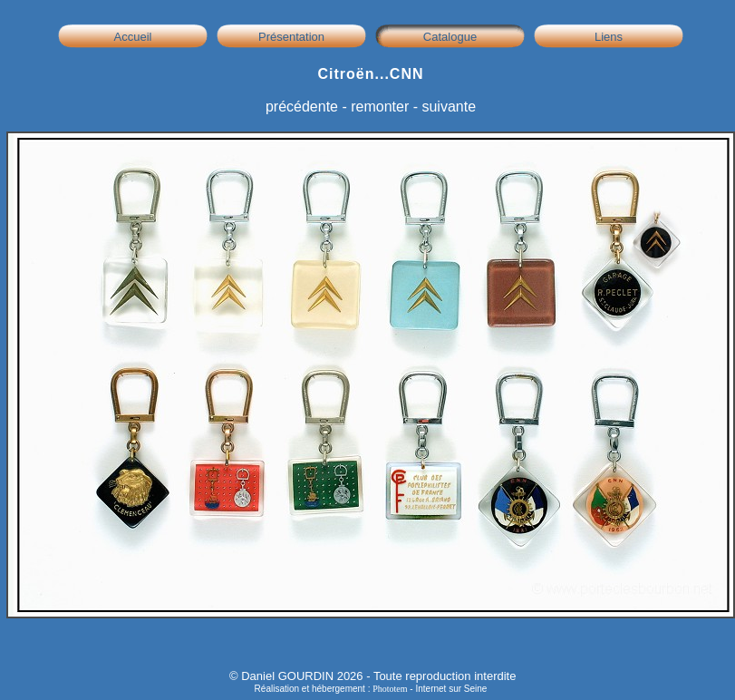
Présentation (291, 37)
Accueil (133, 37)
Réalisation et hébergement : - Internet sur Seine (371, 689)
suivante (449, 107)
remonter (380, 107)
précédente (302, 107)
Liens (609, 37)
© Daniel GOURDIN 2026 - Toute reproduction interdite (372, 676)
